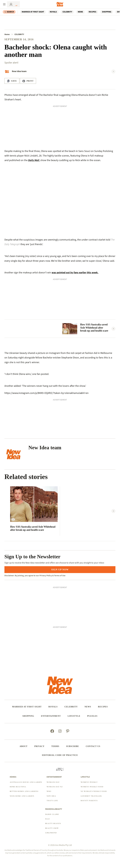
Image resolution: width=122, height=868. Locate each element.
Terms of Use (60, 576)
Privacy (39, 746)
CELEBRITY (67, 12)
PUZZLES (92, 716)
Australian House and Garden (26, 782)
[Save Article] (12, 81)
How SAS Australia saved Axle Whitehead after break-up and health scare (94, 328)
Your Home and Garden (22, 796)
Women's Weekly (89, 782)
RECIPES (92, 12)
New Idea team (19, 71)
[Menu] (4, 4)
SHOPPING (107, 12)
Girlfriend (51, 833)
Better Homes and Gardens (24, 791)
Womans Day (53, 782)
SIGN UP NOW (60, 570)
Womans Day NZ (55, 787)
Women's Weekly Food (92, 787)
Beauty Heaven (53, 823)
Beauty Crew (52, 828)
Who (49, 791)
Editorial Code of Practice (60, 755)
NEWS (80, 12)
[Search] (9, 12)
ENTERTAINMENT (51, 716)
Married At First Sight (33, 12)
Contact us (93, 746)
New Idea (51, 796)
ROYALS (53, 12)
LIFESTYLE (74, 716)
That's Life (52, 801)
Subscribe (72, 746)
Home (7, 34)
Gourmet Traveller (91, 796)
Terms (55, 746)
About (24, 746)
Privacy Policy (46, 576)
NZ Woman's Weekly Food (94, 791)
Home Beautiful (18, 787)
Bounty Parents (89, 801)
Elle (47, 819)
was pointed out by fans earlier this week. (75, 273)
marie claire (52, 814)
